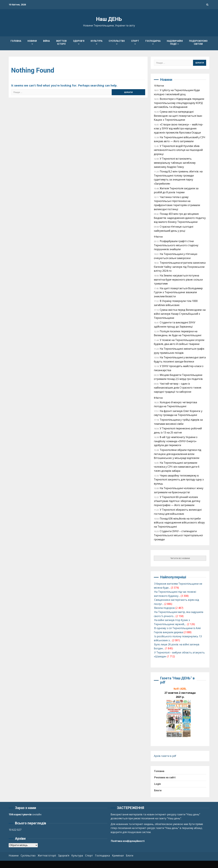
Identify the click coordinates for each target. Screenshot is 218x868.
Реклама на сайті (165, 777)
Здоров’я (79, 41)
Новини (32, 41)
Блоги (158, 790)
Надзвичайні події (175, 42)
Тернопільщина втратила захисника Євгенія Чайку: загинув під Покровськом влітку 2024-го (180, 267)
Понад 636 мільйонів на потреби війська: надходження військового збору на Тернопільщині (179, 523)
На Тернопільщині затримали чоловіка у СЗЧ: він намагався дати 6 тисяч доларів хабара (177, 467)
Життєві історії (61, 42)
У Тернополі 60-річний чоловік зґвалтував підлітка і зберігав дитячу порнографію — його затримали (177, 501)
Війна (46, 41)
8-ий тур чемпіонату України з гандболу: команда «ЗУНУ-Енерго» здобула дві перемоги (176, 441)
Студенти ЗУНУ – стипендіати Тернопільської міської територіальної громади (178, 535)
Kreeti (121, 864)
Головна (16, 41)
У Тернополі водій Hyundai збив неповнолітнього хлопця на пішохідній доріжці (178, 150)
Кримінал (118, 855)
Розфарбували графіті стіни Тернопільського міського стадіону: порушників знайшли (176, 245)
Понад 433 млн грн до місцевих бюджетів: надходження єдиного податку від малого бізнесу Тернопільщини (180, 218)
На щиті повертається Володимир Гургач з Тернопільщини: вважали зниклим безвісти (178, 292)
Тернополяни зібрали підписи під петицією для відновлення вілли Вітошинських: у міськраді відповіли (178, 454)
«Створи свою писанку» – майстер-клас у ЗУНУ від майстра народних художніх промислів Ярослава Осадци (179, 128)
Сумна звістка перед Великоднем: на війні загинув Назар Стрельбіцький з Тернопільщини (180, 314)
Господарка (153, 41)
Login (157, 784)
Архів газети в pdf (165, 756)
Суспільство (117, 41)
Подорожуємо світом (198, 42)
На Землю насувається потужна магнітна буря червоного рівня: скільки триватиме (178, 280)
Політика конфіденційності (128, 841)
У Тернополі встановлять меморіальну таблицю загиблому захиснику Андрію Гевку (175, 163)
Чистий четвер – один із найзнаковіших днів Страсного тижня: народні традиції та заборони (178, 388)
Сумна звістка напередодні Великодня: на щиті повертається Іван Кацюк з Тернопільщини (178, 116)
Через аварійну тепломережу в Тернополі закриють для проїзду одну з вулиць (179, 480)
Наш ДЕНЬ (109, 19)
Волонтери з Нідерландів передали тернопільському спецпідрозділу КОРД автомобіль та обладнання (179, 103)
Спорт (135, 41)
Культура (97, 41)
